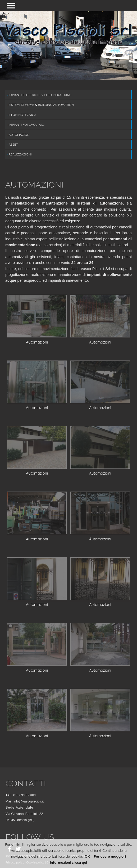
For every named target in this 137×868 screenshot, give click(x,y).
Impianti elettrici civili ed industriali (39, 95)
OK (87, 856)
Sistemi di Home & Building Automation (40, 105)
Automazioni (18, 135)
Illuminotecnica (21, 115)
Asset (12, 144)
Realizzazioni (19, 154)
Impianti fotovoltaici (26, 125)
